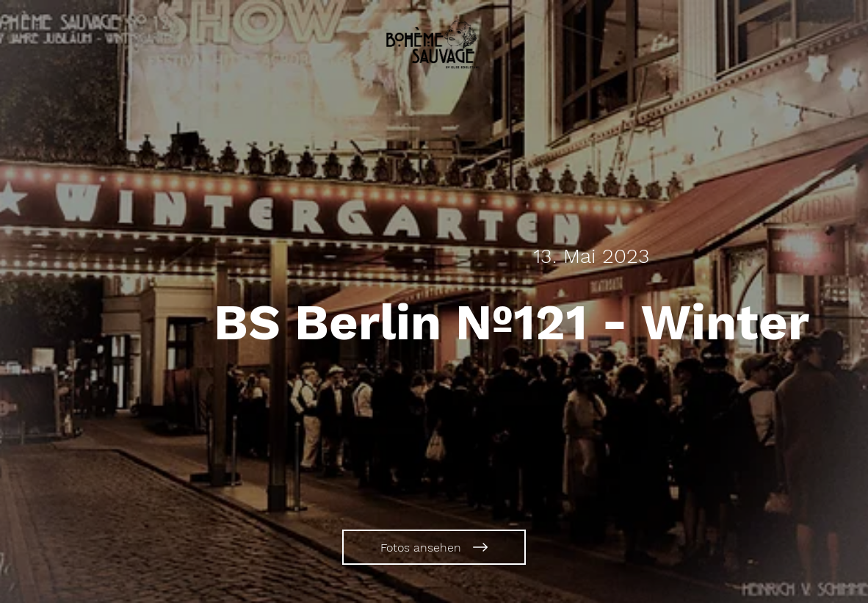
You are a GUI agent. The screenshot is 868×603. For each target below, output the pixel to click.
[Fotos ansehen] (434, 547)
